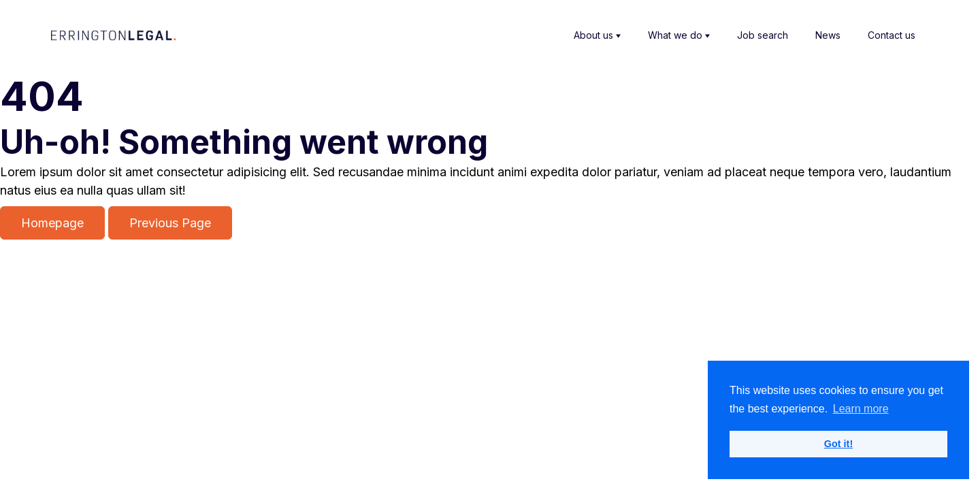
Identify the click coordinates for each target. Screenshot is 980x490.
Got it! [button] (838, 444)
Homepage (52, 223)
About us (597, 35)
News (828, 35)
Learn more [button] (861, 409)
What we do (679, 35)
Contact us (892, 35)
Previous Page (170, 223)
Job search (763, 35)
